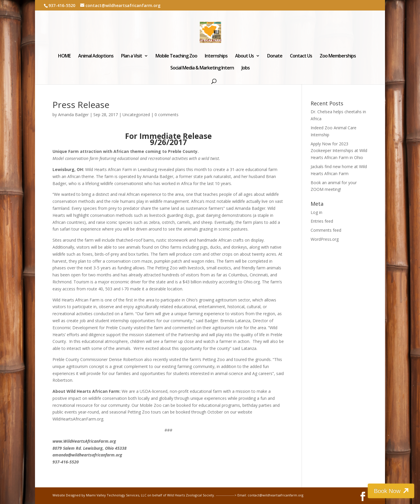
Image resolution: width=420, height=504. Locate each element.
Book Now (387, 491)
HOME (64, 56)
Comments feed (326, 230)
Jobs (246, 68)
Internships (216, 56)
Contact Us (301, 56)
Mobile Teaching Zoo (176, 56)
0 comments (167, 115)
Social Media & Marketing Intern (202, 68)
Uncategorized (136, 115)
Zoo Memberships (338, 56)
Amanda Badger (73, 115)
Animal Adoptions (96, 56)
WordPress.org (325, 239)
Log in (316, 212)
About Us (244, 56)
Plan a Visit (132, 56)
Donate (275, 56)
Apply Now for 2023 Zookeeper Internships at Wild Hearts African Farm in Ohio (339, 151)
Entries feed (322, 221)
